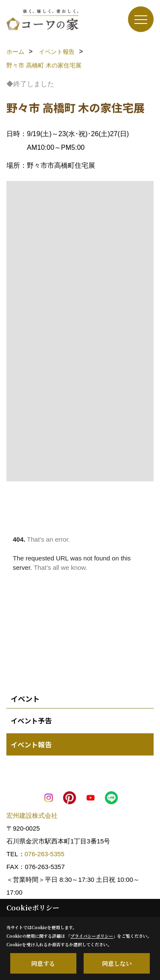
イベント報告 (31, 744)
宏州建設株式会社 (32, 815)
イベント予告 (31, 720)
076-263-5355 (45, 854)
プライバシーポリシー (92, 936)
